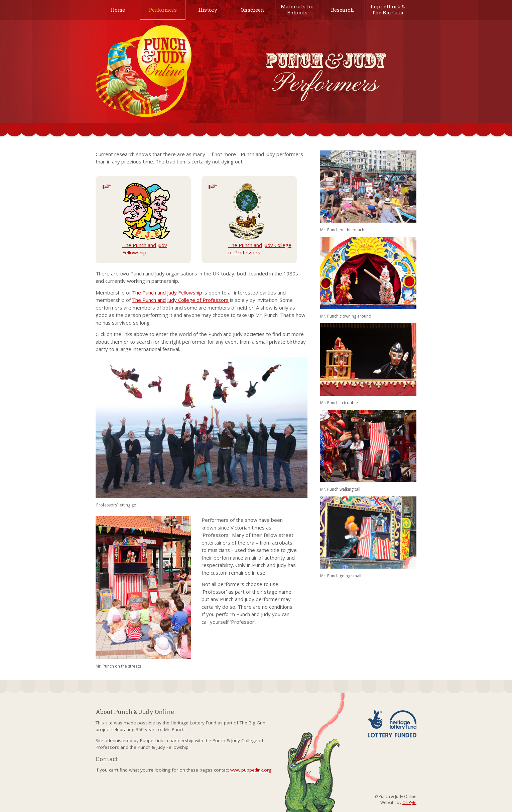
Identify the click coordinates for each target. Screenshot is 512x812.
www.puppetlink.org (251, 770)
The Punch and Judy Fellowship (146, 219)
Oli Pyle (409, 802)
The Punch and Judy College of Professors (260, 219)
